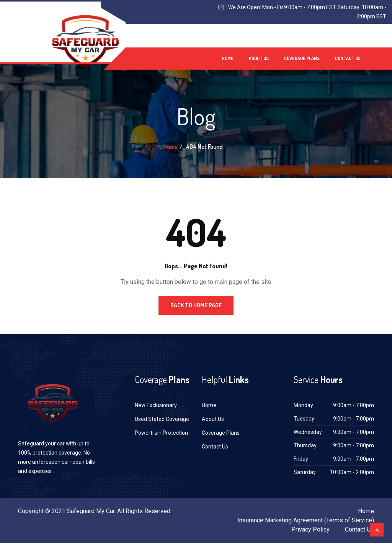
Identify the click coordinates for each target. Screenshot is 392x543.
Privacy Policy (310, 529)
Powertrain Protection (161, 433)
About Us (259, 58)
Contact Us (348, 58)
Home (228, 58)
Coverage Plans (302, 58)
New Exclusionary (156, 405)
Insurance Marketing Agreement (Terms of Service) (306, 520)
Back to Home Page (196, 305)
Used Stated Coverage (162, 419)
